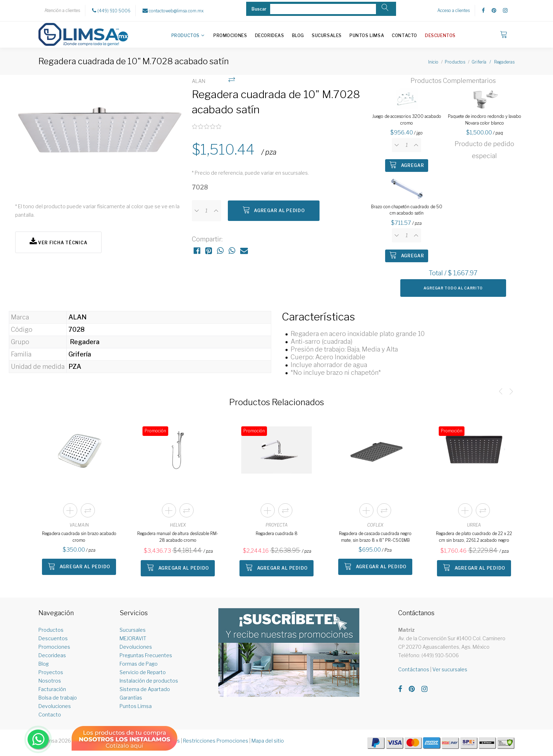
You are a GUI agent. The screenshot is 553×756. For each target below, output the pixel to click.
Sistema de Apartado (145, 689)
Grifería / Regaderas (493, 62)
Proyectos (51, 672)
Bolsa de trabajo (58, 698)
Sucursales (327, 35)
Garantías (131, 698)
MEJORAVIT (133, 638)
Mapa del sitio (268, 741)
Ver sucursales (450, 669)
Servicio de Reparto (143, 672)
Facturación (52, 689)
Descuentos (440, 35)
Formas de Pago (139, 664)
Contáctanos (414, 669)
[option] (100, 135)
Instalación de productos (149, 681)
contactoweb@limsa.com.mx (173, 11)
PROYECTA (277, 525)
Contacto (405, 35)
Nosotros (50, 681)
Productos (186, 35)
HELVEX (178, 525)
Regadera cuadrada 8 (277, 533)
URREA (474, 525)
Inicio (433, 62)
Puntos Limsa (367, 35)
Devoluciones (55, 706)
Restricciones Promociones (216, 741)
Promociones (230, 35)
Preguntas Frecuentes (146, 655)
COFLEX (375, 525)
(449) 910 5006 (111, 11)
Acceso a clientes (454, 10)
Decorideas (270, 35)
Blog (298, 35)
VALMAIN (79, 525)
